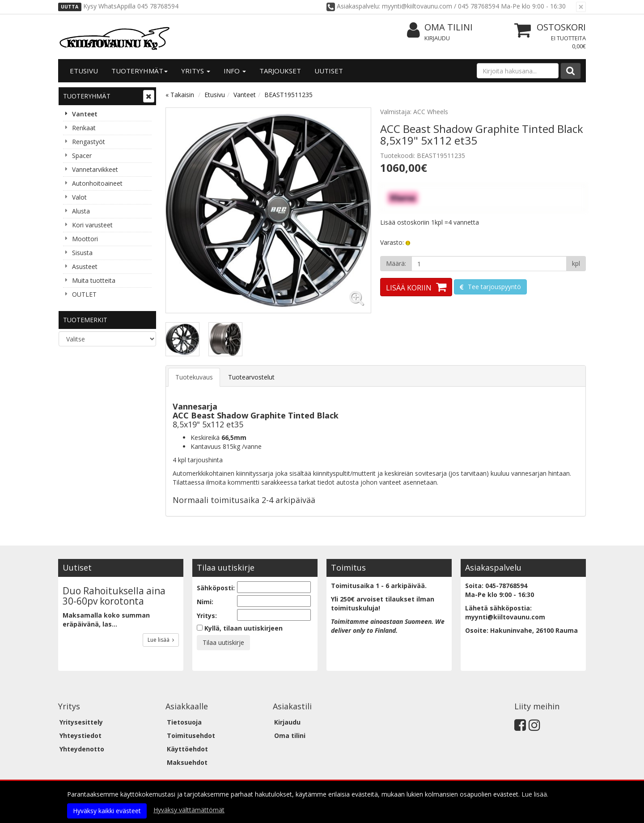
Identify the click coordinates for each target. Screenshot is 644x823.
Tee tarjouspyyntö (494, 287)
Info (235, 71)
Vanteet (85, 114)
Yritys (196, 71)
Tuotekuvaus (194, 377)
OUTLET (84, 294)
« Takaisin (180, 95)
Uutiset (329, 71)
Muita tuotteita (94, 280)
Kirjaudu (437, 38)
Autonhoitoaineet (97, 183)
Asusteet (85, 267)
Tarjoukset (280, 71)
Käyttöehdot (187, 749)
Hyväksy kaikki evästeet (107, 811)
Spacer (82, 156)
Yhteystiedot (80, 736)
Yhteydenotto (82, 749)
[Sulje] (581, 7)
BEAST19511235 (288, 95)
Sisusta (82, 253)
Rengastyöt (89, 142)
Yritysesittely (81, 722)
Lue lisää (161, 640)
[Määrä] (489, 264)
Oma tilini (440, 28)
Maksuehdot (187, 762)
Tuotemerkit (85, 320)
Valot (79, 197)
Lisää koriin (409, 288)
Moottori (85, 239)
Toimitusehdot (191, 736)
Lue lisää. (535, 794)
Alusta (81, 211)
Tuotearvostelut (251, 377)
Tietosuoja (184, 722)
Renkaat (84, 128)
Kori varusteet (92, 225)
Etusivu (84, 71)
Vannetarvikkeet (95, 169)
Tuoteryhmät (140, 71)
